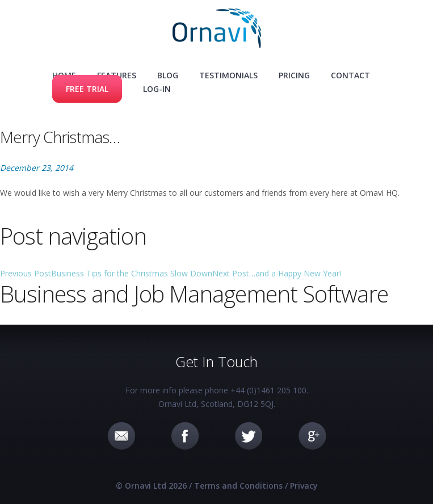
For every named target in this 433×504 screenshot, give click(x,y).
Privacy (304, 486)
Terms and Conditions (238, 486)
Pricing (294, 75)
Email (121, 436)
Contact (350, 75)
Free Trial (87, 89)
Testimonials (228, 75)
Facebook (185, 436)
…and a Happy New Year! (277, 273)
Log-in (157, 89)
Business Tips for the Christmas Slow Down (106, 273)
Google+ (312, 436)
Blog (168, 75)
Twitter (249, 436)
